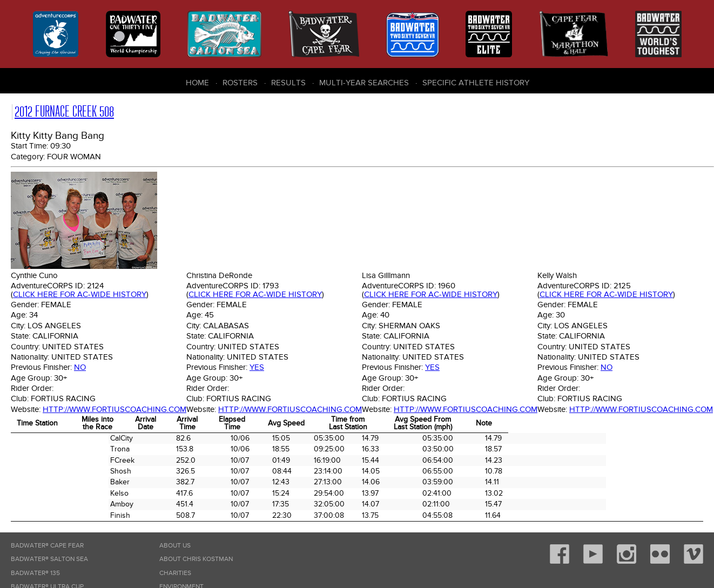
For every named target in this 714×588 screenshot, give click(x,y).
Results (288, 83)
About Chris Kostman (196, 559)
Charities (175, 573)
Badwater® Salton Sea (49, 559)
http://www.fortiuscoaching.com (114, 409)
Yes (257, 367)
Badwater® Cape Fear (47, 546)
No (80, 367)
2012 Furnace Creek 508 (64, 111)
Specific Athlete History (476, 83)
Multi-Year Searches (364, 83)
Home (197, 83)
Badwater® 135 (35, 573)
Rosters (240, 83)
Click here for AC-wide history (80, 294)
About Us (175, 546)
